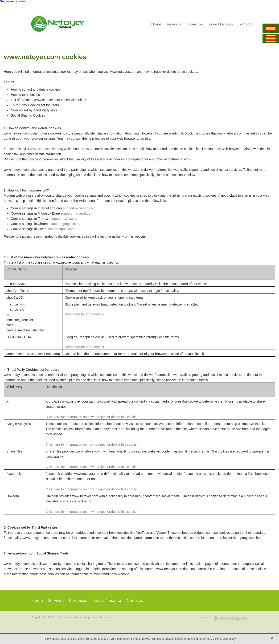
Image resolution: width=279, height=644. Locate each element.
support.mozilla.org (63, 219)
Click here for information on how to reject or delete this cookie (91, 417)
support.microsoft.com (79, 208)
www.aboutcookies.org (47, 149)
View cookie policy (224, 639)
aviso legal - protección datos (91, 617)
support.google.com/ (65, 224)
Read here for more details (84, 314)
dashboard (63, 617)
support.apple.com (61, 229)
